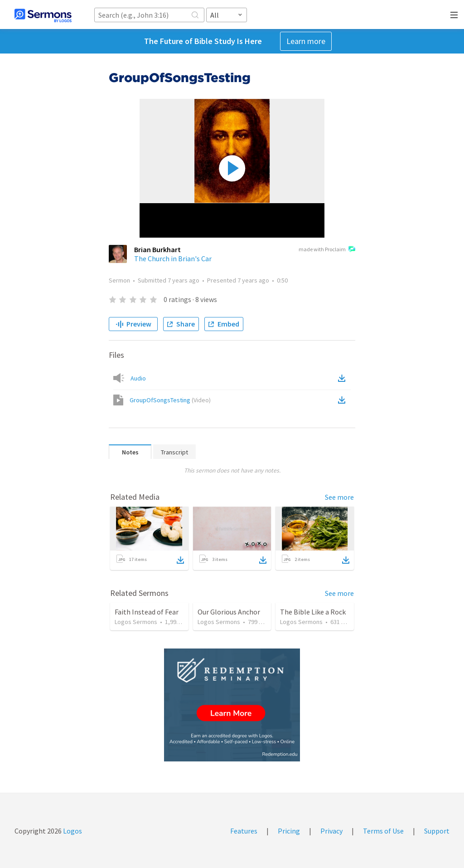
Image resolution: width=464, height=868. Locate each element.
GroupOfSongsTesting (170, 400)
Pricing (289, 831)
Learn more (306, 41)
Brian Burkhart (157, 249)
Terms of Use (383, 831)
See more (339, 497)
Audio (138, 378)
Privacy (331, 831)
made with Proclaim (327, 250)
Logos (72, 831)
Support (437, 831)
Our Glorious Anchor (229, 612)
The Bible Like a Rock (313, 612)
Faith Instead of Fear (147, 612)
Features (244, 831)
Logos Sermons (136, 622)
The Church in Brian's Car (173, 258)
